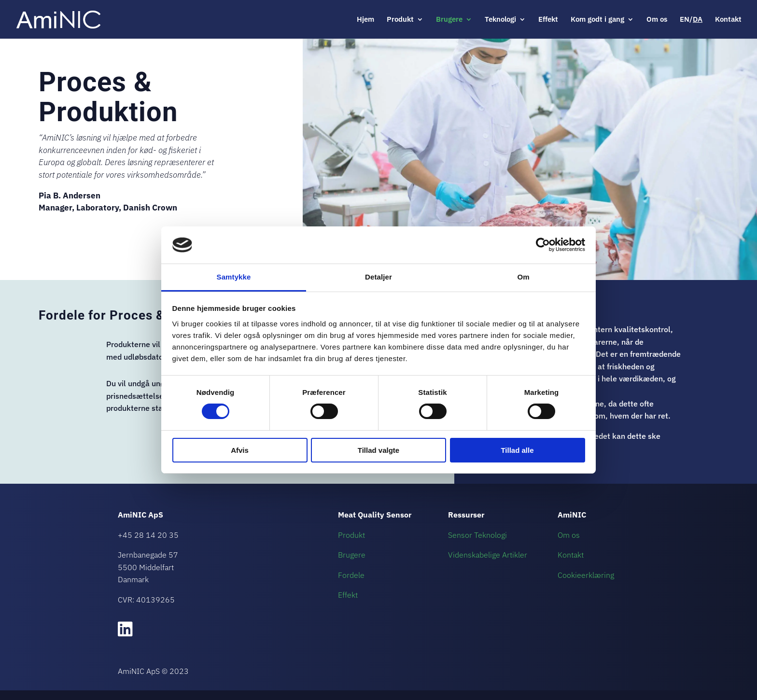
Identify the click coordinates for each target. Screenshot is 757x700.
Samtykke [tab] (234, 277)
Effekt (548, 20)
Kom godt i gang (597, 20)
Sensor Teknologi (477, 535)
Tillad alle (517, 450)
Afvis (240, 450)
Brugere (449, 20)
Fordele (351, 575)
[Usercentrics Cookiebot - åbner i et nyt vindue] (543, 245)
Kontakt (728, 20)
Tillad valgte (378, 450)
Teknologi (500, 20)
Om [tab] (523, 277)
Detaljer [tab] (378, 277)
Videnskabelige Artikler (488, 555)
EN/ (691, 20)
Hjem (365, 20)
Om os (657, 20)
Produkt (400, 20)
